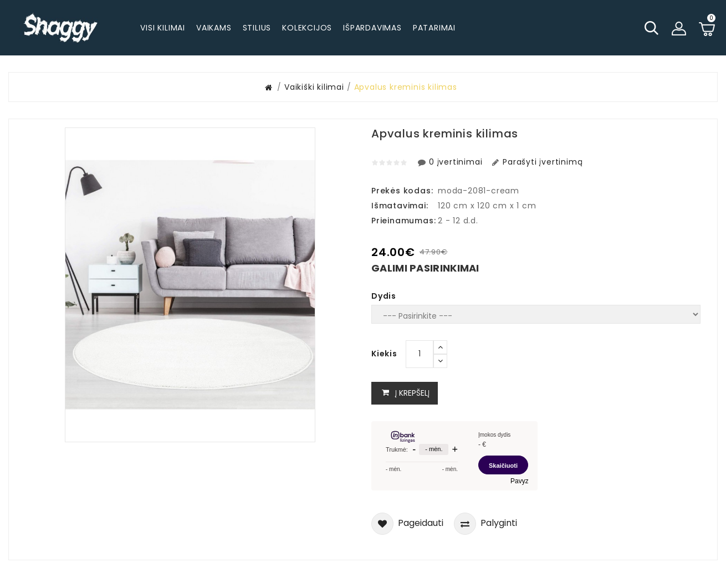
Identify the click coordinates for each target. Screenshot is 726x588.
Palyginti (485, 524)
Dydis (384, 296)
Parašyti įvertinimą (536, 162)
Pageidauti (407, 524)
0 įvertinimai (451, 162)
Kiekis (384, 354)
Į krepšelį (405, 393)
